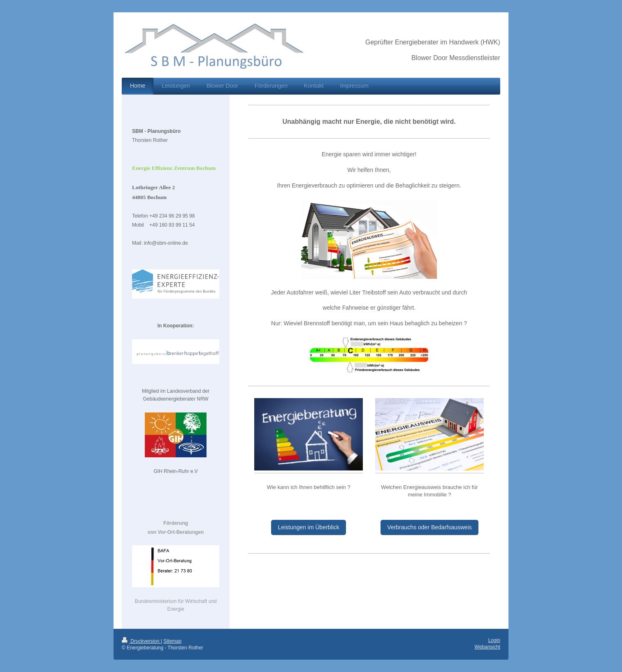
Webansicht (487, 647)
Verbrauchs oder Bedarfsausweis (429, 527)
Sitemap (172, 641)
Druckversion (141, 641)
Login (494, 640)
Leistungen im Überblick (308, 527)
